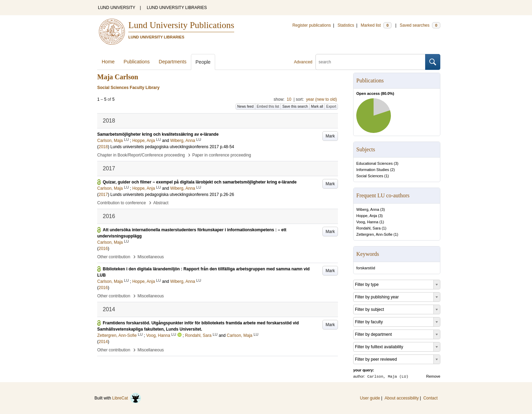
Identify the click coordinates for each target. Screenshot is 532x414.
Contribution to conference (122, 203)
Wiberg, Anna (368, 209)
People (203, 62)
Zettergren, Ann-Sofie (374, 234)
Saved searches (420, 25)
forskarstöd (366, 268)
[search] (370, 62)
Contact (430, 398)
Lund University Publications (181, 25)
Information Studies (373, 170)
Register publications (311, 25)
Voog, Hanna (367, 222)
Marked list (376, 25)
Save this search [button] (295, 106)
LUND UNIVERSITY (117, 8)
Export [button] (331, 106)
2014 (103, 342)
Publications (137, 62)
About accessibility (402, 398)
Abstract (161, 203)
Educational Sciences (374, 163)
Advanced (303, 62)
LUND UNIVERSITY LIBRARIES (177, 8)
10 (289, 99)
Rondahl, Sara (368, 228)
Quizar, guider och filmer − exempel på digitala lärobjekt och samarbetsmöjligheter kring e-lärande (200, 182)
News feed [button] (245, 106)
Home (108, 62)
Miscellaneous (151, 257)
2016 (103, 249)
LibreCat (127, 398)
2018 (103, 147)
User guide (370, 398)
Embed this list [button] (268, 106)
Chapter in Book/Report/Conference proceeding (141, 155)
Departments (173, 62)
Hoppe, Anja (367, 216)
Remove (433, 376)
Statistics (346, 25)
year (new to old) (322, 99)
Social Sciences (370, 176)
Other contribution (114, 257)
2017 (103, 195)
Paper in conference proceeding (222, 155)
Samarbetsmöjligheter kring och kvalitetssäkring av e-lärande (158, 134)
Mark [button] (330, 136)
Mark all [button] (317, 106)
